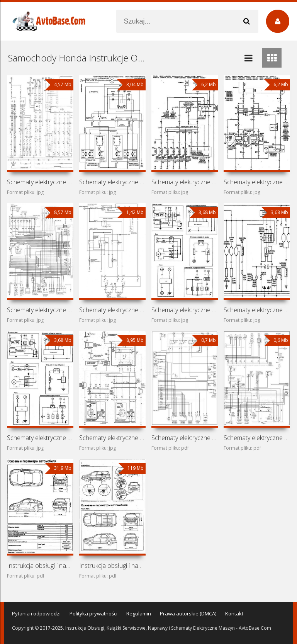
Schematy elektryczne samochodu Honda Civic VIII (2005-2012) (112, 310)
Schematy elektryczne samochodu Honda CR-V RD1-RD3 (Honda (185, 438)
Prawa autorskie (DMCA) (188, 613)
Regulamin (139, 613)
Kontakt (234, 613)
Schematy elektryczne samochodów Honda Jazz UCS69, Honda (40, 182)
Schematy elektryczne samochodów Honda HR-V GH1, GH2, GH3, (112, 182)
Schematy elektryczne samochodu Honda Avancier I (112, 438)
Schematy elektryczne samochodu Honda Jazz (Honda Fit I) (185, 182)
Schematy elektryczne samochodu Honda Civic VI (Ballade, (257, 438)
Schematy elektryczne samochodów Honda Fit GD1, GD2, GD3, (257, 182)
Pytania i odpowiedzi (36, 613)
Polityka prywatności (93, 613)
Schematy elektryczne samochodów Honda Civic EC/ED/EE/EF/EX (257, 310)
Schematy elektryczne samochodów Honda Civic (40, 438)
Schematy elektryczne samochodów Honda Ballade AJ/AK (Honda (185, 310)
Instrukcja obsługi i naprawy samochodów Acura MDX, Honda (112, 566)
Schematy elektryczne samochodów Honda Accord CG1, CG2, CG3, (40, 310)
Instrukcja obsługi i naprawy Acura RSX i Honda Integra (40, 566)
